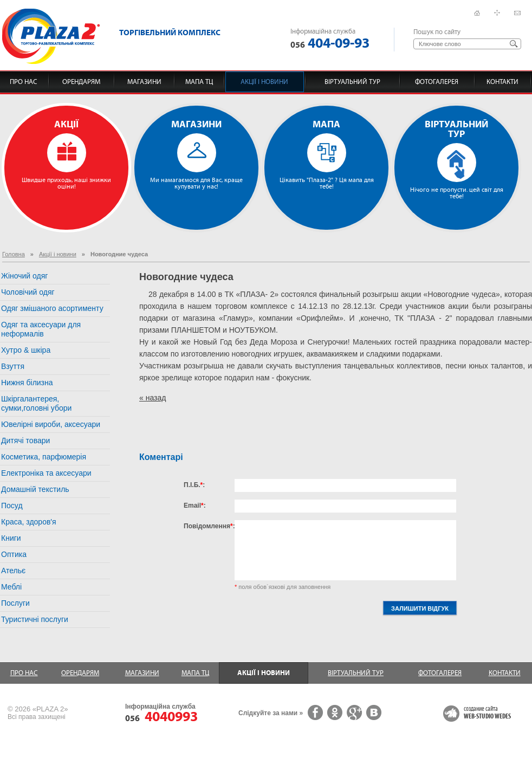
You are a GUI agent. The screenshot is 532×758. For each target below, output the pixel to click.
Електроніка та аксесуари (46, 473)
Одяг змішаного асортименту (52, 308)
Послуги (15, 603)
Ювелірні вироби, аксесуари (51, 424)
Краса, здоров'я (29, 522)
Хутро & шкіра (26, 350)
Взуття (13, 366)
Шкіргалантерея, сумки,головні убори (36, 403)
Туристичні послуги (35, 619)
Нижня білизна (27, 383)
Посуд (12, 506)
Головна (14, 254)
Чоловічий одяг (28, 292)
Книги (11, 538)
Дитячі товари (25, 440)
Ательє (13, 571)
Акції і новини (264, 82)
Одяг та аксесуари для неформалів (41, 329)
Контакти (502, 82)
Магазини (144, 82)
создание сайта (487, 713)
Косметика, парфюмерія (44, 457)
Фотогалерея (437, 82)
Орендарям (81, 82)
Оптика (14, 554)
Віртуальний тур (352, 82)
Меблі (11, 587)
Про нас (24, 82)
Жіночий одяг (24, 276)
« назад (153, 398)
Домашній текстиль (35, 489)
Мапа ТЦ (199, 82)
